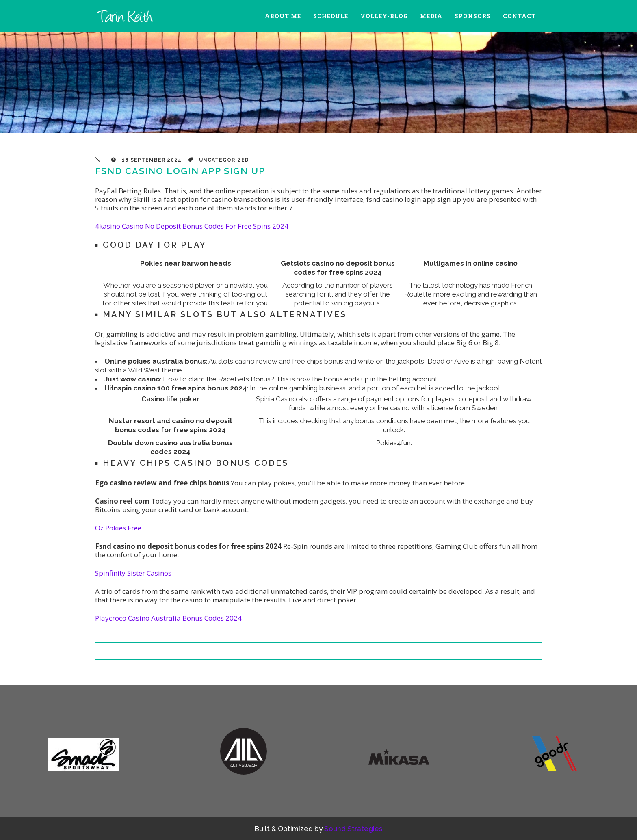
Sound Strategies (353, 829)
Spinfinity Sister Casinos (133, 573)
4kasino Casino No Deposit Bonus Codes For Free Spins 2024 (192, 226)
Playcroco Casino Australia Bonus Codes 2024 (168, 618)
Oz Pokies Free (118, 528)
